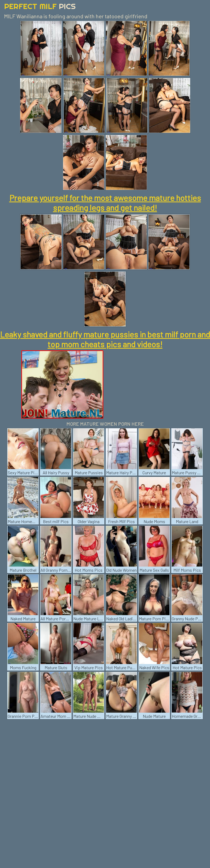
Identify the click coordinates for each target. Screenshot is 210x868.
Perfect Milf (40, 6)
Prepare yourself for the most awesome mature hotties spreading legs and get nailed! (105, 203)
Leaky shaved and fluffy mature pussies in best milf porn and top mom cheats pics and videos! (105, 339)
